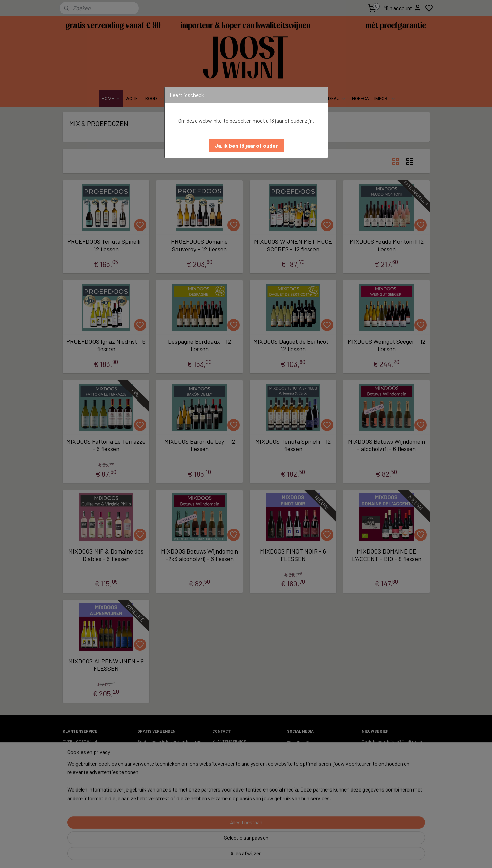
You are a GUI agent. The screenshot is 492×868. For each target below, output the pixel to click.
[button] (246, 146)
